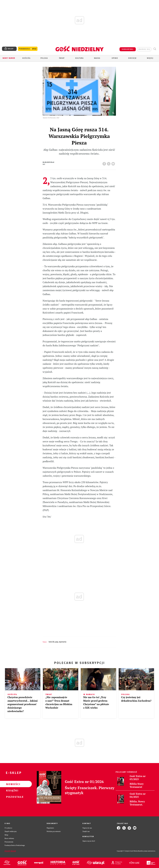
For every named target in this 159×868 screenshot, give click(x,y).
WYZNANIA (63, 642)
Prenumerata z (28, 49)
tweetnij (109, 163)
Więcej (150, 58)
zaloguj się (144, 49)
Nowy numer (9, 58)
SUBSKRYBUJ (128, 49)
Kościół (27, 58)
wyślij (114, 163)
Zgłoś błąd (10, 851)
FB (105, 163)
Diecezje (132, 58)
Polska (44, 58)
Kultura (79, 58)
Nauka (97, 58)
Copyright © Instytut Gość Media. (127, 851)
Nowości (12, 784)
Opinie (115, 58)
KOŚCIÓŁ (51, 642)
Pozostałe (12, 797)
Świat (62, 58)
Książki (12, 790)
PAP (57, 642)
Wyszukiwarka (155, 49)
